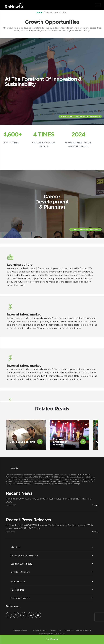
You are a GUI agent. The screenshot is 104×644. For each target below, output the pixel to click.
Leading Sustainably (21, 564)
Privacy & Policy (83, 631)
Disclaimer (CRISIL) (46, 634)
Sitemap (53, 631)
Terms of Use (70, 631)
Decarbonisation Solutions (25, 555)
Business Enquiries (20, 598)
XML (60, 631)
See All (95, 505)
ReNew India (60, 634)
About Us (16, 547)
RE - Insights (17, 590)
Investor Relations (20, 572)
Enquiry (52, 639)
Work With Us (18, 582)
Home (39, 13)
